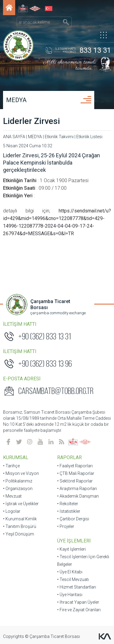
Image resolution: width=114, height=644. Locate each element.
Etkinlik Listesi (89, 137)
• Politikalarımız (18, 481)
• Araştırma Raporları (77, 489)
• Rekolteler (68, 504)
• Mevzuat (12, 496)
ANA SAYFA (14, 137)
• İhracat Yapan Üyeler (78, 602)
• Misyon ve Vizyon (21, 473)
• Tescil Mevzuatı (73, 579)
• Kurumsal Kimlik (20, 519)
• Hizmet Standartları (77, 587)
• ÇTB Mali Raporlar (76, 473)
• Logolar (12, 511)
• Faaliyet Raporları (75, 466)
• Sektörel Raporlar (75, 481)
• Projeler (66, 526)
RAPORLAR (69, 457)
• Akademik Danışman (78, 496)
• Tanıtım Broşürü (20, 526)
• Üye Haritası (70, 595)
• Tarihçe (11, 466)
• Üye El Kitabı (70, 572)
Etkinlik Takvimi (59, 137)
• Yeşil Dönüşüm (19, 534)
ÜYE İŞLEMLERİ (74, 541)
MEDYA (16, 100)
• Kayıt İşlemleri (71, 549)
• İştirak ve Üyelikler (21, 504)
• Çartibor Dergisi (73, 519)
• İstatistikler (69, 511)
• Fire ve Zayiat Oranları (79, 610)
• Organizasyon (18, 489)
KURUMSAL (16, 457)
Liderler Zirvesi (31, 121)
